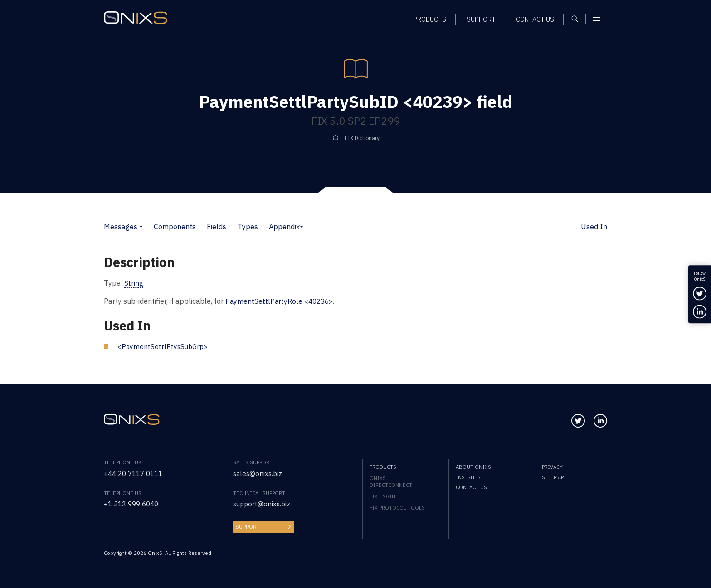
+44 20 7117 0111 (136, 473)
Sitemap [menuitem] (553, 477)
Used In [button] (594, 226)
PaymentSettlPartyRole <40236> (281, 301)
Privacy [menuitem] (552, 466)
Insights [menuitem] (468, 477)
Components (175, 226)
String (134, 283)
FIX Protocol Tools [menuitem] (397, 507)
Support (247, 526)
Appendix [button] (284, 226)
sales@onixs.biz (259, 473)
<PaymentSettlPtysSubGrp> (164, 346)
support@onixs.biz (263, 503)
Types (248, 226)
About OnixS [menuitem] (473, 466)
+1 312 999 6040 (134, 503)
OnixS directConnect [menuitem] (391, 481)
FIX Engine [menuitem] (384, 496)
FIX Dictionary (362, 138)
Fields (217, 226)
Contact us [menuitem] (471, 487)
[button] (141, 226)
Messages (121, 226)
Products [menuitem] (383, 466)
